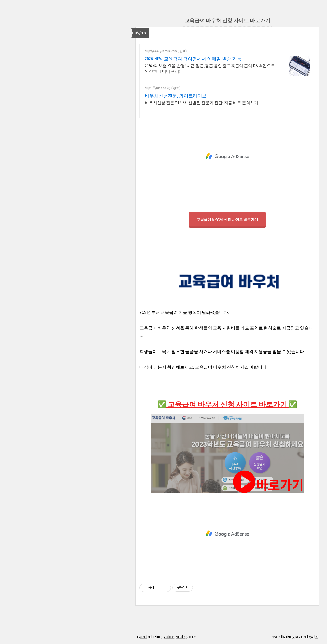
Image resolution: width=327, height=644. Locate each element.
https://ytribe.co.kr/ (158, 88)
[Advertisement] (227, 155)
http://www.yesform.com (161, 51)
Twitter (157, 637)
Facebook (168, 637)
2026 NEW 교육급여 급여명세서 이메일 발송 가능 (193, 59)
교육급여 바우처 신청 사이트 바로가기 (227, 20)
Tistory (290, 637)
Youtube (180, 637)
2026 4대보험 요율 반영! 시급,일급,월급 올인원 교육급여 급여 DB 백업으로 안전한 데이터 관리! (210, 68)
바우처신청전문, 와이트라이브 (176, 96)
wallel (314, 637)
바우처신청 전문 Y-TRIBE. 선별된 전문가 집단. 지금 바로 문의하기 (202, 103)
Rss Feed (142, 637)
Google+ (191, 637)
